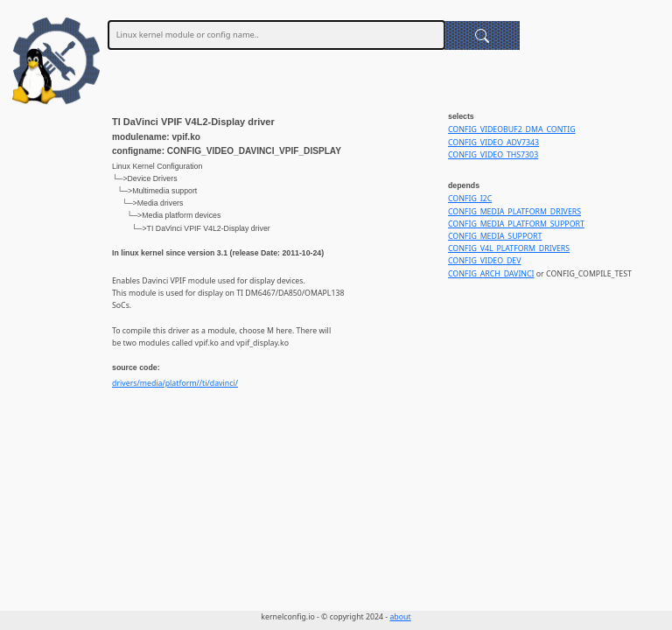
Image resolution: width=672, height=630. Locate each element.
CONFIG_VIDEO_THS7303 (493, 155)
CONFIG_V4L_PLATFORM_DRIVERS (509, 248)
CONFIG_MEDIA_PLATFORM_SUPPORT (516, 224)
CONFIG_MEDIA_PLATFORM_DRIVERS (514, 212)
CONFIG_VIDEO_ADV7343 (493, 143)
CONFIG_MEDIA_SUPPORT (495, 236)
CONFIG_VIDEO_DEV (484, 261)
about (400, 617)
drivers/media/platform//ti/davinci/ (175, 383)
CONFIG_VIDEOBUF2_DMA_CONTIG (512, 129)
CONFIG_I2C (470, 199)
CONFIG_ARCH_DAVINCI (491, 274)
